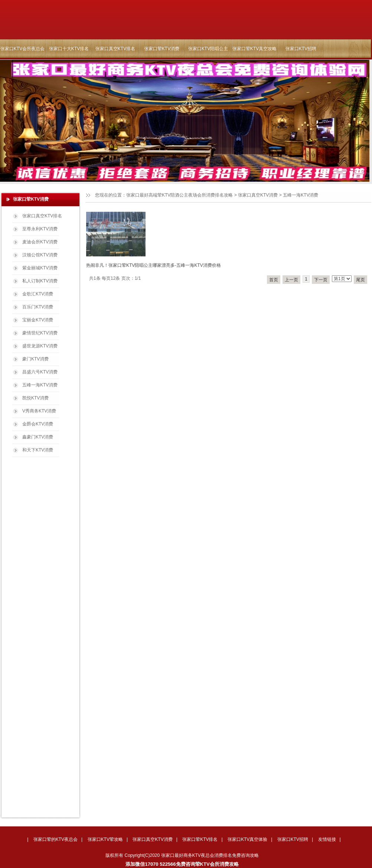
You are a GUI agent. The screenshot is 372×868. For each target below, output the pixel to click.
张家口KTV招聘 (301, 49)
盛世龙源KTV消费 (40, 346)
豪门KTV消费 (35, 359)
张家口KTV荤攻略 (105, 839)
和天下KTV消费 (38, 450)
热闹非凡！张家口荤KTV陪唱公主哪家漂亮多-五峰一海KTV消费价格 (154, 265)
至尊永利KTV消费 (40, 229)
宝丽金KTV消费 (38, 320)
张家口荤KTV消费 (162, 49)
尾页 (360, 280)
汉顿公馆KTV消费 (40, 255)
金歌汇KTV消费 (38, 294)
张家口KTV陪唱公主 (208, 49)
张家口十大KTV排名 (69, 49)
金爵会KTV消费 (38, 424)
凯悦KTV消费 (35, 398)
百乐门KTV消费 (38, 307)
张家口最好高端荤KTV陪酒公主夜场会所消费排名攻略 (180, 195)
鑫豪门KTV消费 (38, 437)
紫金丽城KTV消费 (40, 268)
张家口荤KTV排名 (200, 839)
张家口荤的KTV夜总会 (56, 839)
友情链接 (327, 839)
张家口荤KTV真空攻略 (254, 49)
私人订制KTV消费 (40, 281)
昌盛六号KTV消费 (40, 372)
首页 (274, 280)
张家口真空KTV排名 (115, 49)
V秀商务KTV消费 (39, 411)
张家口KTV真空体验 (247, 839)
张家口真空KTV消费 (258, 195)
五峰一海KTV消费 (40, 385)
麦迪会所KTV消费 (40, 242)
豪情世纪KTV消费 (40, 333)
